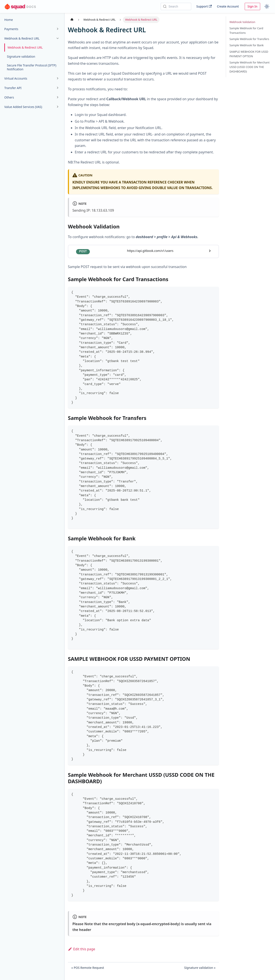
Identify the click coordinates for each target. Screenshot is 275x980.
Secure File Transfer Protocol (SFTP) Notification (32, 67)
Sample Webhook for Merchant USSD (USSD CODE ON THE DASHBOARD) (250, 67)
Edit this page (82, 949)
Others (9, 97)
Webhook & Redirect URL (22, 38)
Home (9, 20)
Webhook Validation (242, 22)
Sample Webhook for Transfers (249, 39)
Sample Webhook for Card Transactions (246, 30)
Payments (11, 29)
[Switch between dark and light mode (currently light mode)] (267, 6)
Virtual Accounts (16, 78)
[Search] (176, 6)
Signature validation (21, 56)
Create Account (228, 6)
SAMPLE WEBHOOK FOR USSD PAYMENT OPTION (249, 54)
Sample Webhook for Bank (247, 45)
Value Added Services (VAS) (23, 107)
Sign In (252, 6)
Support (204, 6)
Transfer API (13, 88)
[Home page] (72, 20)
